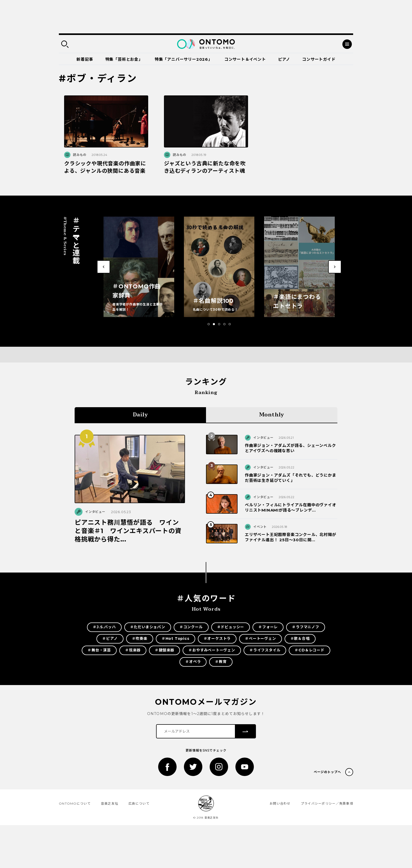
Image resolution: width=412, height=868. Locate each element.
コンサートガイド (319, 59)
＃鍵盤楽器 (164, 650)
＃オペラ (193, 662)
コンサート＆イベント (245, 59)
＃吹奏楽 (140, 639)
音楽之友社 (110, 803)
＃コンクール (191, 627)
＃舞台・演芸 (99, 650)
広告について (139, 803)
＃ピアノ (110, 639)
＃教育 (221, 662)
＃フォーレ (268, 627)
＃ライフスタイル (265, 650)
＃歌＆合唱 (300, 639)
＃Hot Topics (176, 639)
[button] (209, 324)
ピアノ (284, 59)
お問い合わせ (280, 803)
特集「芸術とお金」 (124, 59)
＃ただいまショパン (148, 627)
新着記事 (85, 59)
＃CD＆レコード (309, 650)
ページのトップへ (327, 772)
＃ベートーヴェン (260, 639)
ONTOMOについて (75, 803)
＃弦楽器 (133, 650)
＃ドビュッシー (231, 627)
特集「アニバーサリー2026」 (184, 59)
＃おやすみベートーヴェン (212, 650)
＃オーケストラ (217, 639)
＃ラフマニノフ (306, 627)
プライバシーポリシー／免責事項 (327, 803)
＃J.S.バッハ (104, 627)
